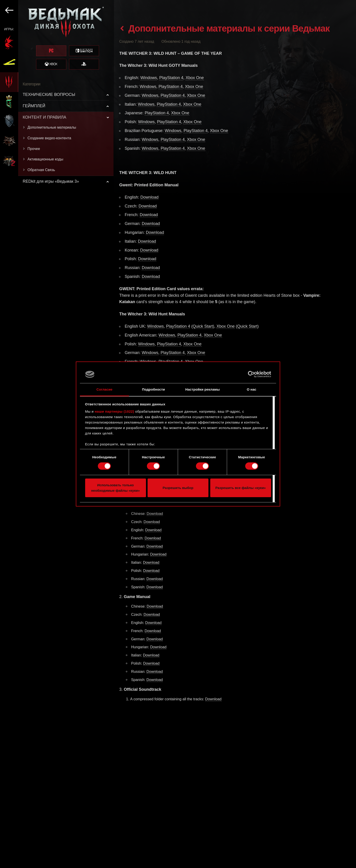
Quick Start (203, 326)
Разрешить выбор (178, 488)
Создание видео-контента (49, 138)
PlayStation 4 (171, 78)
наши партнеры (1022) (114, 411)
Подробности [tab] (154, 389)
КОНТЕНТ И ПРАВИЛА (44, 117)
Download (149, 197)
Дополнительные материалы (52, 127)
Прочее (34, 149)
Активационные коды (45, 159)
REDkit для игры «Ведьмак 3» (51, 181)
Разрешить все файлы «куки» (241, 488)
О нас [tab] (252, 389)
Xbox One (195, 78)
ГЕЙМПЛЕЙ (34, 106)
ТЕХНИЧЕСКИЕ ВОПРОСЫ (49, 95)
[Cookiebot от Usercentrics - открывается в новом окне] (251, 374)
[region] (57, 434)
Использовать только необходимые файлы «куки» (115, 488)
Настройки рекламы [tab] (203, 389)
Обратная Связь (41, 170)
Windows (149, 78)
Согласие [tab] (104, 389)
